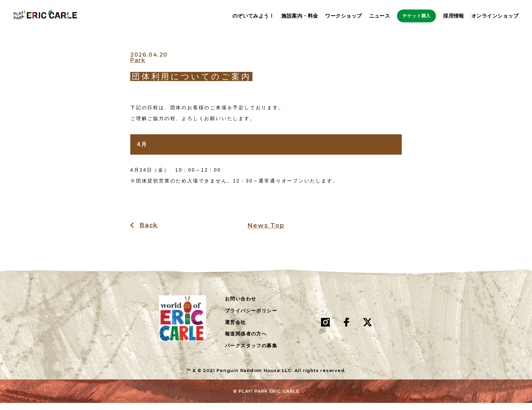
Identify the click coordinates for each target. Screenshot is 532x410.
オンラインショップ (495, 16)
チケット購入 (406, 16)
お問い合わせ (241, 306)
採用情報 (454, 16)
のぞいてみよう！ (232, 16)
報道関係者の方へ (246, 341)
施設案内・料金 (279, 16)
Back (149, 233)
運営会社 (235, 330)
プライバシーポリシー (251, 318)
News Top (266, 233)
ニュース (358, 16)
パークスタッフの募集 (251, 353)
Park (138, 68)
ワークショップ (322, 16)
